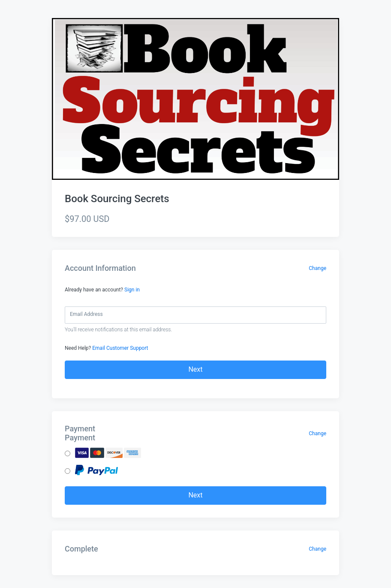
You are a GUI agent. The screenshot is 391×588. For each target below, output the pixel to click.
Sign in (132, 290)
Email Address (86, 314)
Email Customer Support (120, 348)
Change (317, 268)
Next (195, 369)
